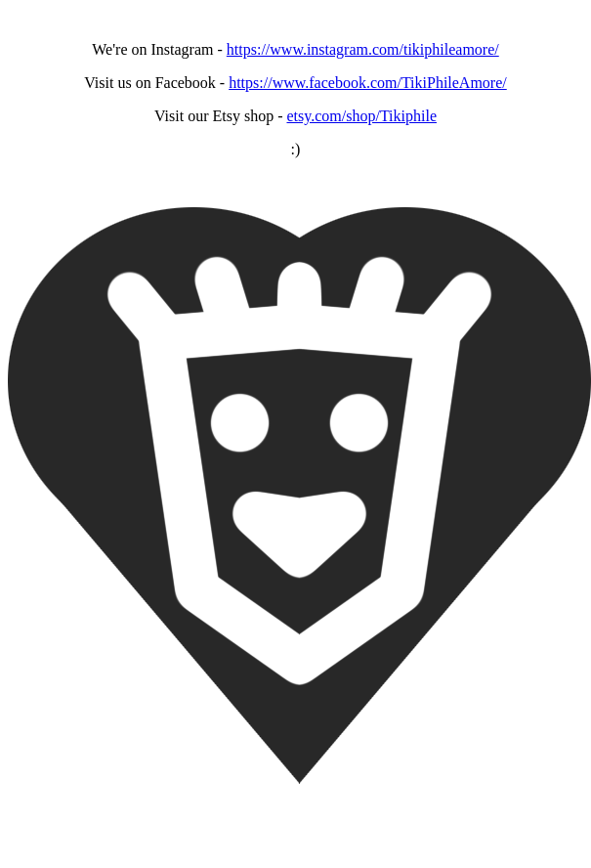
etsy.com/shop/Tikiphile (361, 116)
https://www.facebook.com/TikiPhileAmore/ (368, 83)
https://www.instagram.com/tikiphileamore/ (363, 49)
